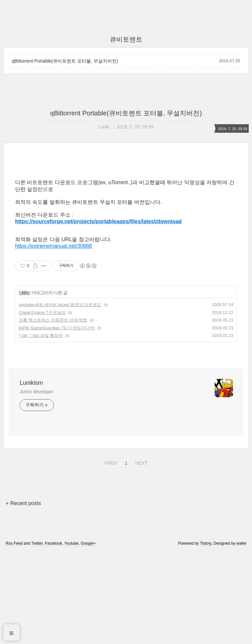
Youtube (72, 635)
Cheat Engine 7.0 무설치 (42, 404)
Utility (25, 384)
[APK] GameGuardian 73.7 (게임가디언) (57, 420)
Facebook (54, 635)
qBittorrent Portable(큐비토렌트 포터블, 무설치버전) (65, 61)
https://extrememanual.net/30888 (53, 338)
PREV (110, 554)
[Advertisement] (126, 219)
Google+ (88, 635)
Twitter (37, 635)
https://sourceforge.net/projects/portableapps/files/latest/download (98, 313)
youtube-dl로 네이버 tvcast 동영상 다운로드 (60, 396)
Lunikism (31, 475)
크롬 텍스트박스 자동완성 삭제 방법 (53, 412)
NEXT (140, 554)
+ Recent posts (23, 595)
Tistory (206, 635)
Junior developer (36, 483)
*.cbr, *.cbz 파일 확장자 (41, 427)
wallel (241, 635)
